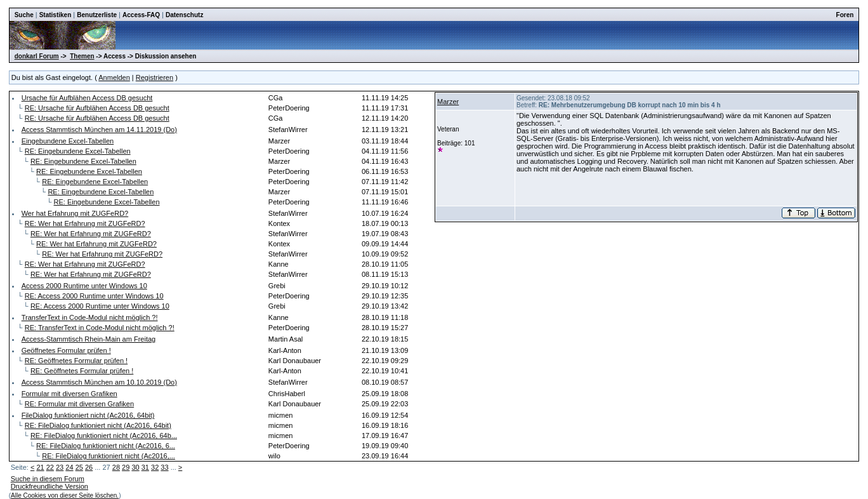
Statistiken (56, 15)
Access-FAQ (141, 15)
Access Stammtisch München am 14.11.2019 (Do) (99, 130)
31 (145, 467)
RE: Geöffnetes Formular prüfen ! (76, 361)
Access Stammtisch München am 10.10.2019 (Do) (99, 382)
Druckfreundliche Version (49, 486)
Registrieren (155, 77)
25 (79, 467)
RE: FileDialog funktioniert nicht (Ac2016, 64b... (104, 436)
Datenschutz (184, 15)
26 (89, 467)
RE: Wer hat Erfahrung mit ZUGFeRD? (85, 223)
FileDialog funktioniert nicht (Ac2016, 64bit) (88, 415)
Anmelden (114, 77)
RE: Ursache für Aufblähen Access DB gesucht (97, 108)
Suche (24, 15)
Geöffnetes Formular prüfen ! (66, 350)
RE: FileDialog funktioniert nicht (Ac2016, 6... (106, 446)
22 (50, 467)
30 (135, 467)
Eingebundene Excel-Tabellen (68, 141)
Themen (82, 56)
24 (69, 467)
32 (155, 467)
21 (40, 467)
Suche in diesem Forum (48, 479)
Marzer (448, 102)
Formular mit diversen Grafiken (69, 394)
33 (164, 467)
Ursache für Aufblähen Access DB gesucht (87, 98)
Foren (845, 15)
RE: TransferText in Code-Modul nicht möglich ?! (100, 328)
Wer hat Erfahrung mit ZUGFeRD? (75, 213)
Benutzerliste (97, 15)
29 (126, 467)
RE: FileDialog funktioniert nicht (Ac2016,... (109, 456)
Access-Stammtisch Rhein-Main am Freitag (89, 339)
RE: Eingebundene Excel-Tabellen (78, 151)
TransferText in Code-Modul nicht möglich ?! (90, 317)
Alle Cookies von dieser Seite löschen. (65, 496)
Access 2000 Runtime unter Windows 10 (84, 286)
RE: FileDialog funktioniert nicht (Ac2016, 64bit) (98, 425)
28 (116, 467)
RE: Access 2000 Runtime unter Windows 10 (94, 296)
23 (60, 467)
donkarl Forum (37, 56)
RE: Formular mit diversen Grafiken (79, 404)
